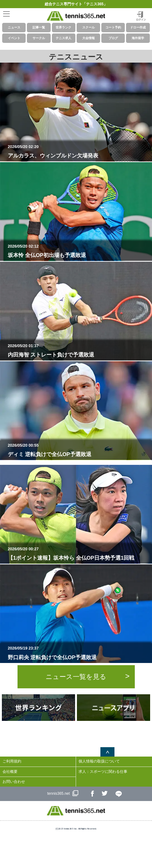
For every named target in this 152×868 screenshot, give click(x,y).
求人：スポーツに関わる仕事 (103, 772)
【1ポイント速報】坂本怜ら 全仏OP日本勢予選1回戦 (79, 554)
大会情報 (89, 38)
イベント (14, 38)
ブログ (113, 38)
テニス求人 (63, 38)
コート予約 (113, 27)
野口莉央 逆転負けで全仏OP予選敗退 (79, 653)
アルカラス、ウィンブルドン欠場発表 (79, 152)
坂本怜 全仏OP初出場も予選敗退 (79, 251)
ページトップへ (107, 752)
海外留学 (138, 38)
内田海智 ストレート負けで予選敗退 (79, 351)
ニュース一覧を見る (76, 677)
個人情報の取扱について (99, 761)
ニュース (14, 27)
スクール (89, 27)
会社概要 (10, 772)
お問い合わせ (14, 782)
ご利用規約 (12, 761)
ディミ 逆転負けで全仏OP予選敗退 (79, 450)
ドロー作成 (138, 27)
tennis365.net (58, 794)
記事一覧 (39, 27)
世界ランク (63, 27)
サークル (39, 38)
